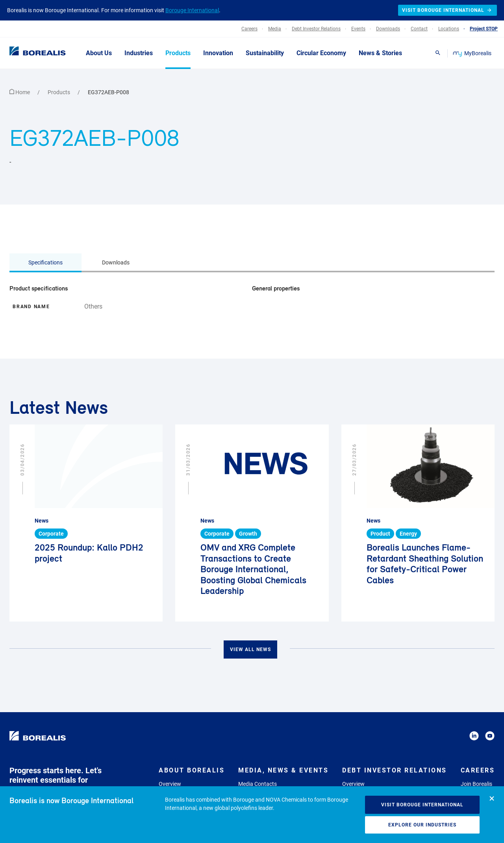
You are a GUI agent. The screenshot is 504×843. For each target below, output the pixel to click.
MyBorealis (473, 53)
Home (20, 92)
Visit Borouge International (422, 805)
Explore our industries (422, 825)
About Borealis (192, 770)
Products (59, 92)
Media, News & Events (283, 770)
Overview (170, 784)
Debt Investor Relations (395, 770)
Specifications (45, 262)
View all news (250, 649)
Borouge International (192, 10)
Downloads (116, 262)
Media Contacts (258, 784)
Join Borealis (476, 784)
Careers (478, 770)
